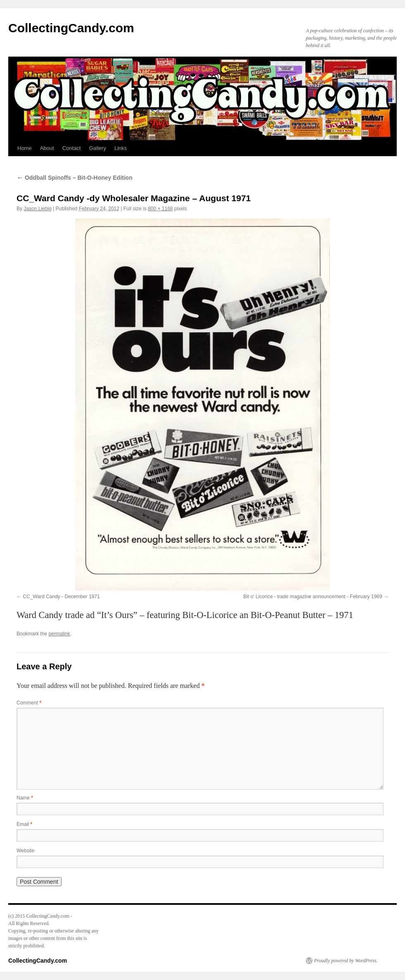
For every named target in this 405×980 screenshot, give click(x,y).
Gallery (97, 148)
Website (25, 851)
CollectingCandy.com (71, 28)
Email (24, 824)
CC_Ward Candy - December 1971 (61, 597)
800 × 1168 (160, 209)
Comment (29, 703)
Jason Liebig (37, 209)
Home (25, 148)
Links (121, 148)
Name (25, 798)
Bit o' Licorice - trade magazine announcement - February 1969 (313, 597)
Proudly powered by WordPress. (346, 961)
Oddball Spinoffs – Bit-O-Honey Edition (74, 178)
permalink (59, 634)
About (47, 148)
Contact (72, 148)
